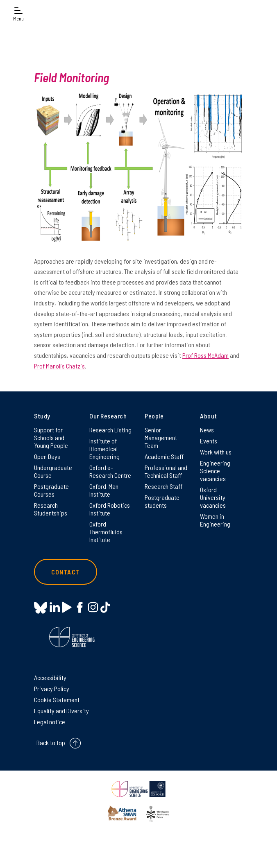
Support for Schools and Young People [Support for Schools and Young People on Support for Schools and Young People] (51, 437)
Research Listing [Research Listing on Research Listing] (110, 430)
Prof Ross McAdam (205, 355)
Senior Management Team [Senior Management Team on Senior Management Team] (161, 437)
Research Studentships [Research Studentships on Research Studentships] (51, 509)
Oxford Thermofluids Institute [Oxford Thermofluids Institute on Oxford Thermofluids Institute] (106, 532)
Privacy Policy (52, 688)
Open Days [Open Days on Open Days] (47, 456)
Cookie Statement (57, 700)
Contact (66, 572)
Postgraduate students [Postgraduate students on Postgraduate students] (162, 501)
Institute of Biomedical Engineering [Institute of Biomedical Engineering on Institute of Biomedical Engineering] (104, 449)
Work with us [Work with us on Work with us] (216, 452)
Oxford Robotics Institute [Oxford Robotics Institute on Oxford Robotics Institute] (110, 509)
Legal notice (50, 722)
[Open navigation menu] (18, 13)
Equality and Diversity (61, 711)
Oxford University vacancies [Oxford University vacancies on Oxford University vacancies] (213, 497)
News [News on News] (207, 430)
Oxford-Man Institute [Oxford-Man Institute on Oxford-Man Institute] (104, 490)
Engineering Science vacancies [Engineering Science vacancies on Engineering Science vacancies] (215, 471)
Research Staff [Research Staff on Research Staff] (163, 486)
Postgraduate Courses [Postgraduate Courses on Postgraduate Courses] (51, 490)
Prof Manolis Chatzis (59, 366)
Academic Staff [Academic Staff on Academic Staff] (164, 456)
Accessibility (50, 677)
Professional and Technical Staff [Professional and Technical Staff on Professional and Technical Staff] (166, 471)
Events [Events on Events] (209, 441)
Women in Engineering (215, 520)
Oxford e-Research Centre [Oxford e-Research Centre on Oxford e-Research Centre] (110, 471)
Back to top (51, 743)
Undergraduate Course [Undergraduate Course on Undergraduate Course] (53, 471)
